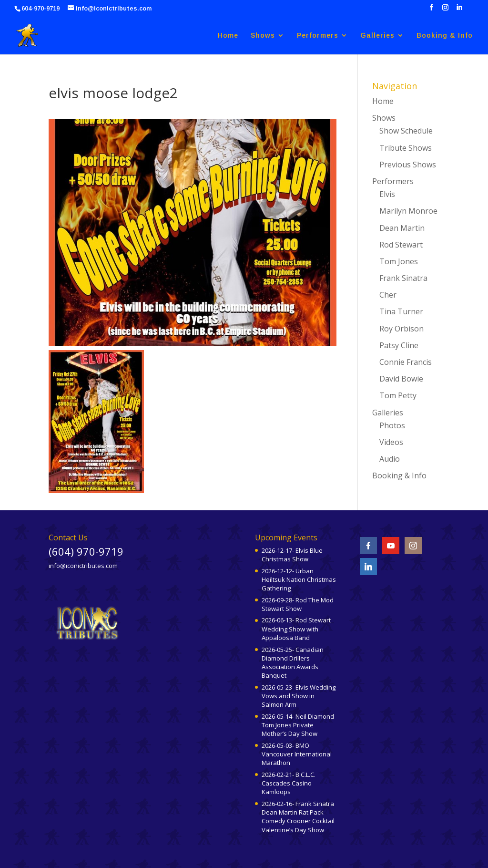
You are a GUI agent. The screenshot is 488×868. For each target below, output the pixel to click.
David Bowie (401, 379)
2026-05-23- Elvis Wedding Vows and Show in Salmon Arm (299, 696)
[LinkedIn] (459, 10)
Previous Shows (408, 165)
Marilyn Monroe (408, 211)
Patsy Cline (399, 345)
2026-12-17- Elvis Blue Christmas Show (292, 555)
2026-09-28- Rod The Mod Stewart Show (298, 604)
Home (228, 36)
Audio (390, 459)
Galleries (377, 36)
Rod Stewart (401, 245)
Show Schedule (406, 131)
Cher (388, 295)
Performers (318, 36)
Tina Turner (401, 311)
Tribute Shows (406, 148)
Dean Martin (402, 228)
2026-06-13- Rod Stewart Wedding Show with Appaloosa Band (296, 629)
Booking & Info (445, 36)
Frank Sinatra (403, 278)
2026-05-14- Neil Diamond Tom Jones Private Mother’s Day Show (298, 725)
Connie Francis (406, 362)
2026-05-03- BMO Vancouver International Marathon (297, 754)
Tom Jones (399, 261)
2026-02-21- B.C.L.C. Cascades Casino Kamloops (289, 783)
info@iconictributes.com (83, 566)
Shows (263, 36)
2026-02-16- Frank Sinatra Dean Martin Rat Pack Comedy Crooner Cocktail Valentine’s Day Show (298, 817)
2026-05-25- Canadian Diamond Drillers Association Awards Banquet (293, 663)
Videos (391, 442)
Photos (392, 425)
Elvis (387, 194)
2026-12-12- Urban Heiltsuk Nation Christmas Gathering (299, 579)
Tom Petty (398, 395)
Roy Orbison (402, 329)
